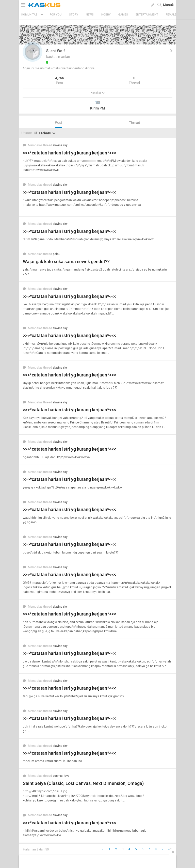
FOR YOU (56, 15)
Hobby (106, 15)
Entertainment (147, 15)
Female (171, 15)
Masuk (168, 5)
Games (123, 15)
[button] (32, 52)
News (90, 15)
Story (74, 15)
